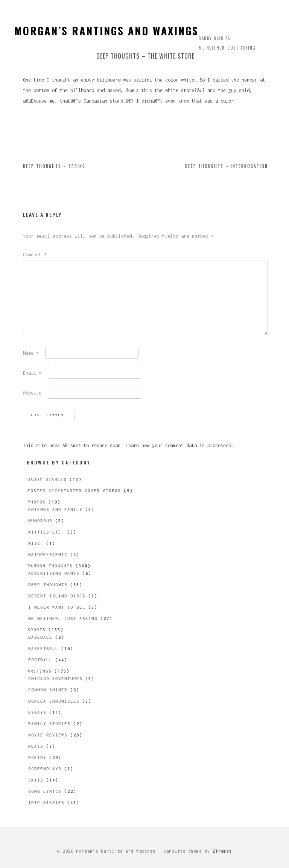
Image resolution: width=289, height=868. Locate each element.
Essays (37, 712)
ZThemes (222, 851)
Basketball (43, 649)
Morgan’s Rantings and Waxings (106, 31)
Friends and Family (55, 510)
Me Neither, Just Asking (227, 48)
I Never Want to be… (57, 607)
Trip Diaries (46, 803)
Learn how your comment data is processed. (180, 445)
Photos (37, 502)
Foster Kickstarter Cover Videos (74, 491)
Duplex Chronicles (54, 701)
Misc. (36, 543)
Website (32, 393)
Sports (37, 630)
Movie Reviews (48, 735)
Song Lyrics (45, 791)
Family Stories (49, 724)
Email (32, 373)
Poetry (37, 758)
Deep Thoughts (48, 585)
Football (40, 660)
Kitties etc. (46, 532)
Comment (35, 255)
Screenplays (45, 769)
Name (31, 353)
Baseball (40, 637)
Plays (36, 746)
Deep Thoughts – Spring (54, 166)
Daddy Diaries (214, 38)
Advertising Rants (54, 573)
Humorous (40, 521)
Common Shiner (48, 690)
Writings (40, 671)
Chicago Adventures (55, 679)
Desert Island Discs (57, 596)
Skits (36, 780)
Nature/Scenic (48, 555)
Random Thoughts (50, 566)
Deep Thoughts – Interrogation (227, 166)
